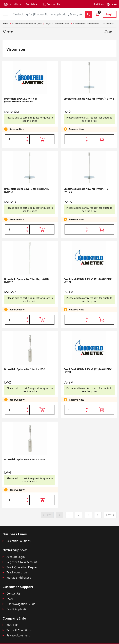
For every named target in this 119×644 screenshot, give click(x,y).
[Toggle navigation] (6, 14)
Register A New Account (22, 562)
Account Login (16, 557)
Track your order (17, 572)
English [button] (30, 4)
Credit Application (18, 609)
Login (110, 14)
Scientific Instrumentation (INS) (27, 24)
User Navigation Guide (21, 604)
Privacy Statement (18, 635)
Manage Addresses (19, 578)
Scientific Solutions (19, 541)
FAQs (10, 599)
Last (109, 515)
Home (5, 24)
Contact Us (14, 594)
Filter (9, 32)
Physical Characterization (57, 24)
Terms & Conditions (19, 630)
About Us (12, 625)
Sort (110, 32)
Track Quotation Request (23, 567)
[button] (12, 4)
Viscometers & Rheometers (86, 24)
